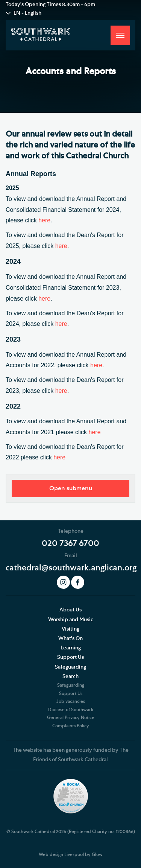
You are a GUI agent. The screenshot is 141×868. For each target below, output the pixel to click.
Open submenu (71, 488)
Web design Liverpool (61, 854)
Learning (71, 648)
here (44, 220)
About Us (70, 610)
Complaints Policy (71, 726)
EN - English (27, 13)
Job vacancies (71, 701)
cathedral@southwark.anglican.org (71, 568)
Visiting (70, 629)
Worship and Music (71, 620)
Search (70, 676)
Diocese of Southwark (71, 710)
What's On (70, 638)
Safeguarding (70, 667)
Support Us (70, 657)
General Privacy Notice (71, 718)
